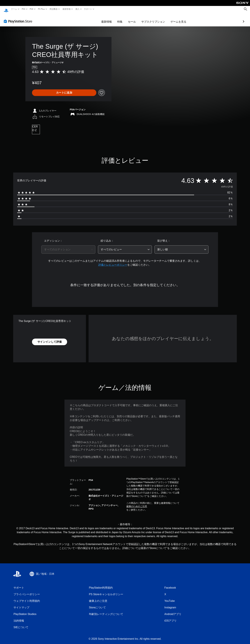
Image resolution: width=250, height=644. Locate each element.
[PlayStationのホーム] (6, 9)
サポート (88, 9)
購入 (77, 9)
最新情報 (67, 9)
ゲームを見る (159, 18)
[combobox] (68, 246)
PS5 (23, 9)
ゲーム (14, 9)
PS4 (31, 9)
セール (113, 18)
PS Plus (41, 9)
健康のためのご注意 (137, 503)
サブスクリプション (134, 18)
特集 (101, 18)
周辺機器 (54, 9)
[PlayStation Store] (19, 18)
